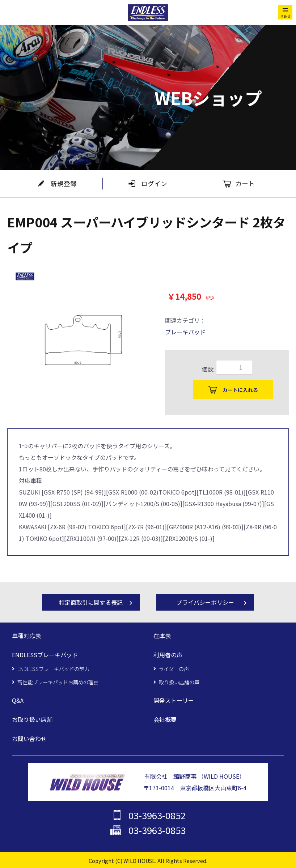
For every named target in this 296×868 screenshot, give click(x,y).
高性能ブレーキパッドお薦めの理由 (58, 681)
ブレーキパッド (185, 332)
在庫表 (162, 636)
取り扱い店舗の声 (179, 681)
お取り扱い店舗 (32, 719)
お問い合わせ (29, 737)
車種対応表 (26, 636)
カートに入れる (240, 390)
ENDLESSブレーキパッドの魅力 (53, 668)
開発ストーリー (174, 700)
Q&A (18, 700)
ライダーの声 (174, 668)
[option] (78, 335)
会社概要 (165, 719)
